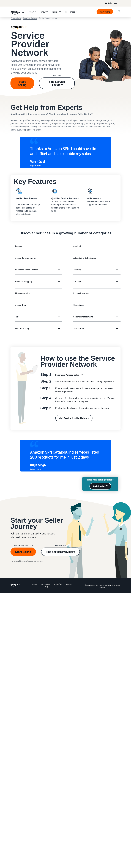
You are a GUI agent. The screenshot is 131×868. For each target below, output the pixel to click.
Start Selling (105, 12)
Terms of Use (58, 584)
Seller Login (113, 3)
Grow (43, 12)
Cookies (69, 584)
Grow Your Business (30, 18)
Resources (70, 12)
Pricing (55, 12)
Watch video (99, 486)
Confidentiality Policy (46, 585)
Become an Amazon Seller (67, 375)
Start (32, 12)
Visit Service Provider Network (74, 418)
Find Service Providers (57, 83)
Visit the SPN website (65, 382)
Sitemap (35, 584)
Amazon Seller (16, 18)
